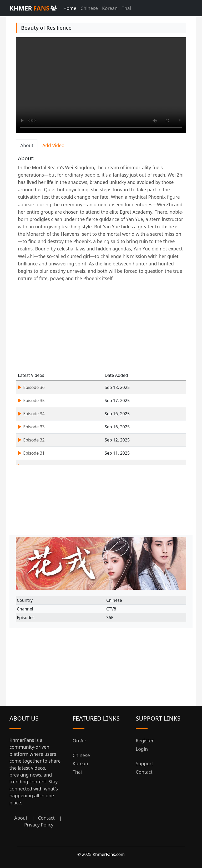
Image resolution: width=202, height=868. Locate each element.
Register (145, 741)
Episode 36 (31, 387)
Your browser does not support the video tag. (101, 85)
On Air (79, 741)
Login (142, 749)
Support (144, 763)
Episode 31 (31, 453)
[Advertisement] (101, 327)
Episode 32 (31, 440)
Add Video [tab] (53, 145)
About (21, 818)
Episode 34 (31, 414)
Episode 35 (31, 400)
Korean (110, 8)
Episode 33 (31, 427)
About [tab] (27, 145)
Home (70, 8)
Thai (126, 8)
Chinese (89, 8)
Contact (46, 818)
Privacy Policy (39, 825)
